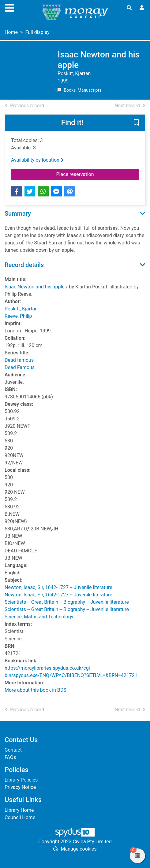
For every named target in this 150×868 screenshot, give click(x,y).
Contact (13, 750)
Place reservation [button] (98, 174)
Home (11, 32)
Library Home (19, 810)
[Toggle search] (129, 8)
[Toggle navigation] (9, 7)
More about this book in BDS (36, 690)
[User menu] (142, 8)
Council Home (20, 817)
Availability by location (37, 160)
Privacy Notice (20, 787)
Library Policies (21, 780)
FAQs (10, 757)
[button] (136, 123)
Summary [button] (18, 214)
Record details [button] (24, 265)
